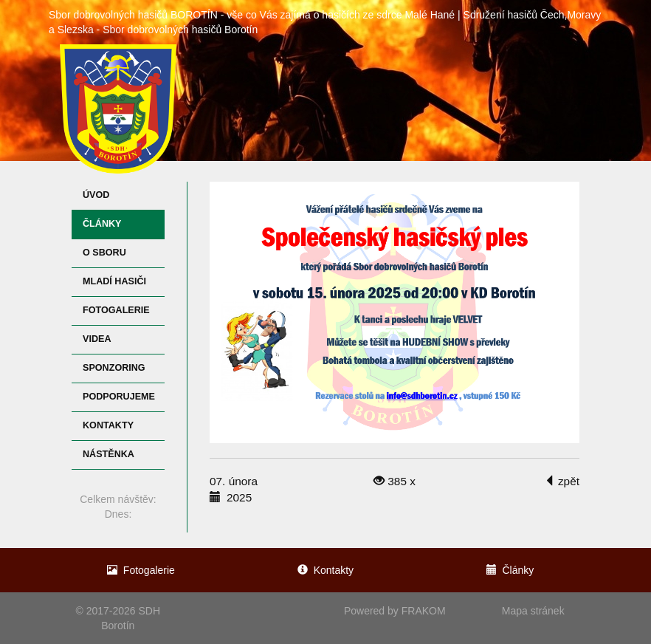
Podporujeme (119, 397)
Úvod (96, 195)
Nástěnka (108, 454)
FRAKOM (424, 611)
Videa (97, 339)
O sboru (104, 253)
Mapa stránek (533, 611)
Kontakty (108, 425)
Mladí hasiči (114, 281)
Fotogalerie (116, 310)
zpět (562, 481)
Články (102, 224)
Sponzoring (114, 368)
